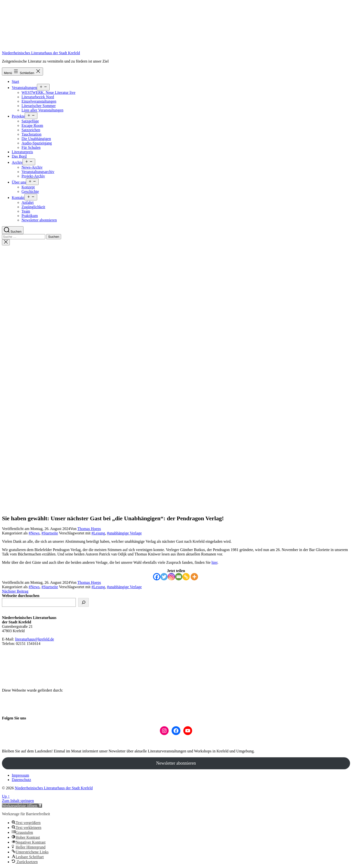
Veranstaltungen (24, 88)
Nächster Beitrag (15, 591)
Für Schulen (31, 147)
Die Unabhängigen (36, 139)
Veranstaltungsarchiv (38, 172)
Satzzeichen (31, 130)
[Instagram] (171, 577)
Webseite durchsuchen (21, 596)
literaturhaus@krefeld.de (35, 639)
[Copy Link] (186, 577)
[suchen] (83, 602)
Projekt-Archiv (33, 176)
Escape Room (32, 125)
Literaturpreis (22, 152)
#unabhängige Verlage (124, 533)
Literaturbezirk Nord (38, 97)
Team (26, 211)
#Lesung (98, 533)
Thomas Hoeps (89, 529)
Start (15, 81)
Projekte (18, 116)
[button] (22, 806)
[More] (194, 577)
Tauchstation (32, 134)
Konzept (28, 187)
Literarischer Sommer (39, 106)
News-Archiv (32, 167)
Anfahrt (28, 202)
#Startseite (50, 533)
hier (214, 562)
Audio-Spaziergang (37, 143)
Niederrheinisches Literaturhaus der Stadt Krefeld (41, 53)
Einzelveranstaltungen (39, 101)
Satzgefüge (30, 121)
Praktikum (30, 216)
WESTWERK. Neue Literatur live (48, 92)
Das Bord (19, 156)
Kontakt (18, 198)
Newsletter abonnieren (39, 220)
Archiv (17, 162)
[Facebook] (157, 577)
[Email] (179, 577)
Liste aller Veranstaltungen (42, 110)
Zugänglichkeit (33, 207)
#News (34, 533)
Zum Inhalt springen (18, 801)
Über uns (19, 182)
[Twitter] (164, 577)
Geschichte (30, 191)
